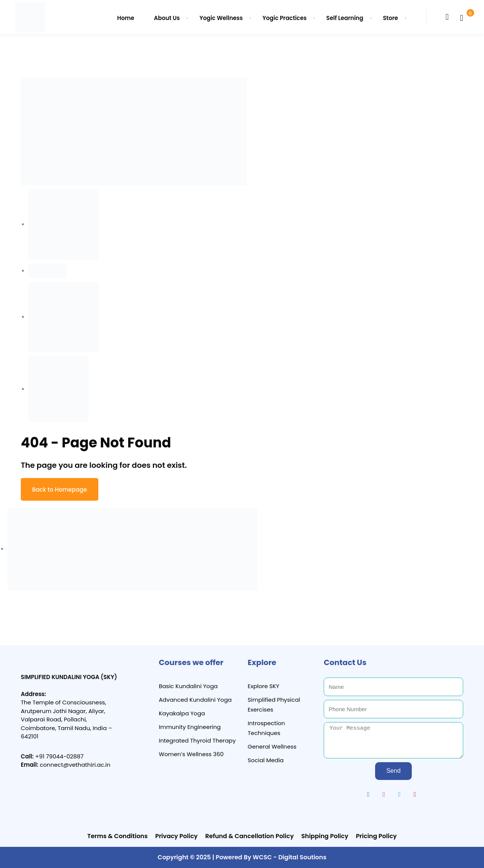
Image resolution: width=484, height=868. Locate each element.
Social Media (266, 760)
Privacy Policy (176, 836)
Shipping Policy (325, 836)
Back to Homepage (60, 490)
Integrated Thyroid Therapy (197, 740)
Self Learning (345, 18)
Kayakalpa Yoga (182, 713)
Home (126, 18)
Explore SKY (264, 686)
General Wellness (272, 747)
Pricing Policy (376, 836)
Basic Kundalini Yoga (188, 686)
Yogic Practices (285, 18)
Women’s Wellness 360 (191, 754)
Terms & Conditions (118, 836)
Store (391, 18)
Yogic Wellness (221, 18)
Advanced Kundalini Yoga (195, 700)
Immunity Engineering (190, 727)
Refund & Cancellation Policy (250, 836)
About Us (167, 18)
